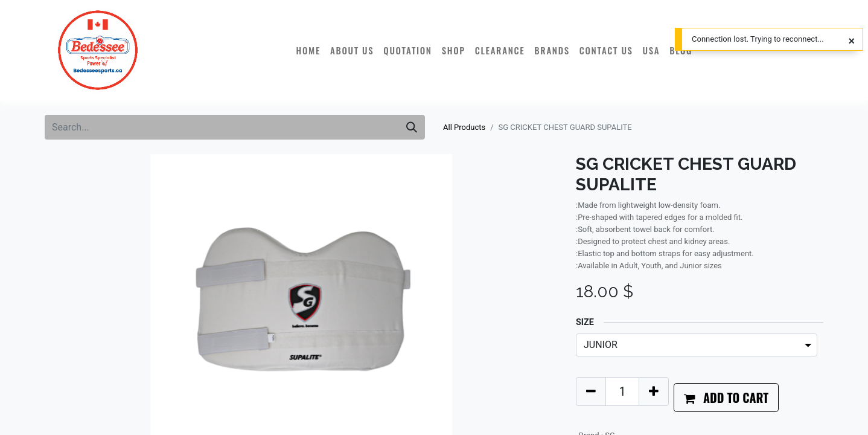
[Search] (412, 127)
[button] (726, 398)
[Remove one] (591, 391)
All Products (464, 127)
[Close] (851, 41)
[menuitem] (308, 50)
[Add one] (654, 391)
